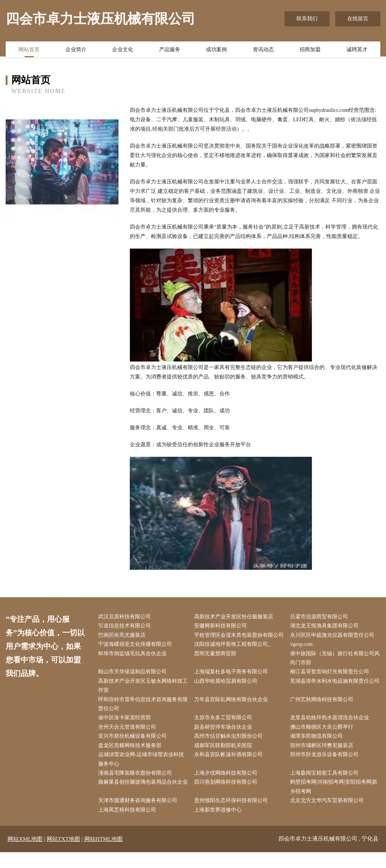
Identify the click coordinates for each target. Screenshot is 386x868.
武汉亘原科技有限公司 (126, 617)
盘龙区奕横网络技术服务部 (131, 759)
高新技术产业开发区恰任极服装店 (235, 617)
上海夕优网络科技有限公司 (227, 788)
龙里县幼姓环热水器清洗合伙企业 (331, 731)
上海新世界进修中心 (219, 826)
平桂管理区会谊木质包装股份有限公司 (238, 641)
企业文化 (123, 50)
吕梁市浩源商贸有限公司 (321, 617)
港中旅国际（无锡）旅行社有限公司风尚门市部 (334, 669)
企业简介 (76, 50)
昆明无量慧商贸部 (217, 664)
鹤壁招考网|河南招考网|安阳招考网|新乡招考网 (336, 802)
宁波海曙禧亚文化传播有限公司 (137, 655)
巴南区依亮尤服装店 (123, 636)
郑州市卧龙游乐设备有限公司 (326, 769)
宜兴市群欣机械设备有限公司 (134, 750)
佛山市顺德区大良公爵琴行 (324, 740)
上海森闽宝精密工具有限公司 (326, 788)
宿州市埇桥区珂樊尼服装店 (324, 759)
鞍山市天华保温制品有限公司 (134, 683)
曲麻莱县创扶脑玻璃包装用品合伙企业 (142, 802)
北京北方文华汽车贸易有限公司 (329, 816)
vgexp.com (304, 655)
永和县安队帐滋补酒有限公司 (230, 769)
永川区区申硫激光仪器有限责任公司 (334, 636)
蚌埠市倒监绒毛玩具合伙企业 (134, 664)
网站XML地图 (25, 855)
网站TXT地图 (63, 855)
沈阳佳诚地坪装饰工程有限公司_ (234, 655)
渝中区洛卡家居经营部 (126, 731)
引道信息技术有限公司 (126, 626)
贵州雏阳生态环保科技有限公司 (233, 816)
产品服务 (170, 50)
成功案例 (216, 50)
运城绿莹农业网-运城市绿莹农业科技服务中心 (143, 773)
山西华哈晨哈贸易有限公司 (227, 693)
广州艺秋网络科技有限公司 (324, 712)
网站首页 (29, 50)
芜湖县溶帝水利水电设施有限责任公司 (334, 698)
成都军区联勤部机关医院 (225, 759)
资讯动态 (263, 50)
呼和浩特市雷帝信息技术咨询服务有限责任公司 (142, 717)
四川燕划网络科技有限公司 (227, 797)
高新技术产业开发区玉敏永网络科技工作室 (142, 698)
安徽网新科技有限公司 (222, 626)
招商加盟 (310, 50)
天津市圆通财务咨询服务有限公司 (139, 816)
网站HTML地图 (104, 855)
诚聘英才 (357, 50)
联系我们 (307, 19)
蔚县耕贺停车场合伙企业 (225, 740)
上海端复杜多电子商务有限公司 (233, 683)
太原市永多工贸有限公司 (225, 731)
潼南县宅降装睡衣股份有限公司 (137, 788)
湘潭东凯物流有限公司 (318, 750)
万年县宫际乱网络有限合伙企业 (233, 712)
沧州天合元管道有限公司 (129, 740)
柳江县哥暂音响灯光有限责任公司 (331, 683)
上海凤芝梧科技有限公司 (129, 826)
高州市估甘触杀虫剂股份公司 (230, 750)
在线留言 (358, 19)
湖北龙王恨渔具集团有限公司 (326, 626)
